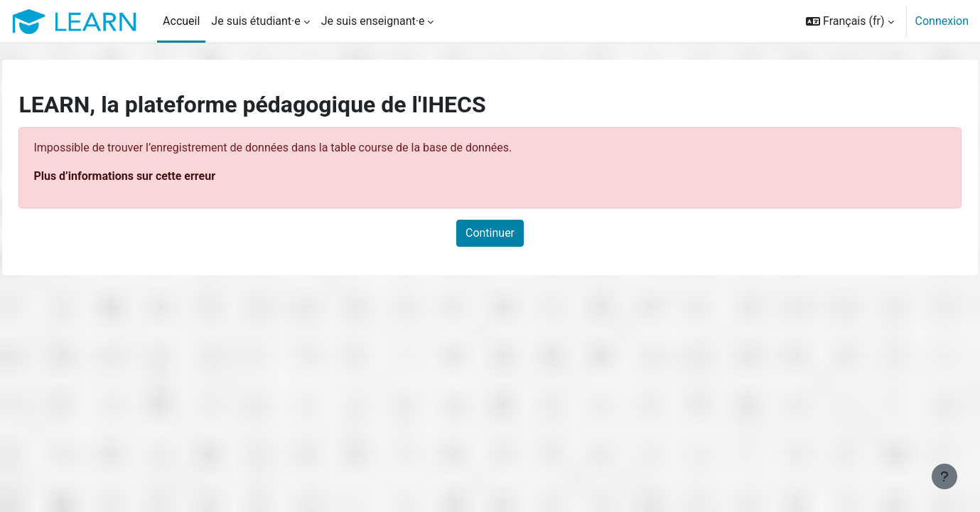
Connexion (942, 21)
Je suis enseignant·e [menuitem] (373, 21)
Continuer (490, 233)
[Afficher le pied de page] (944, 476)
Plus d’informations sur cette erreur (156, 176)
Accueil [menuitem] (181, 21)
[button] (850, 21)
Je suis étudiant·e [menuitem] (255, 21)
